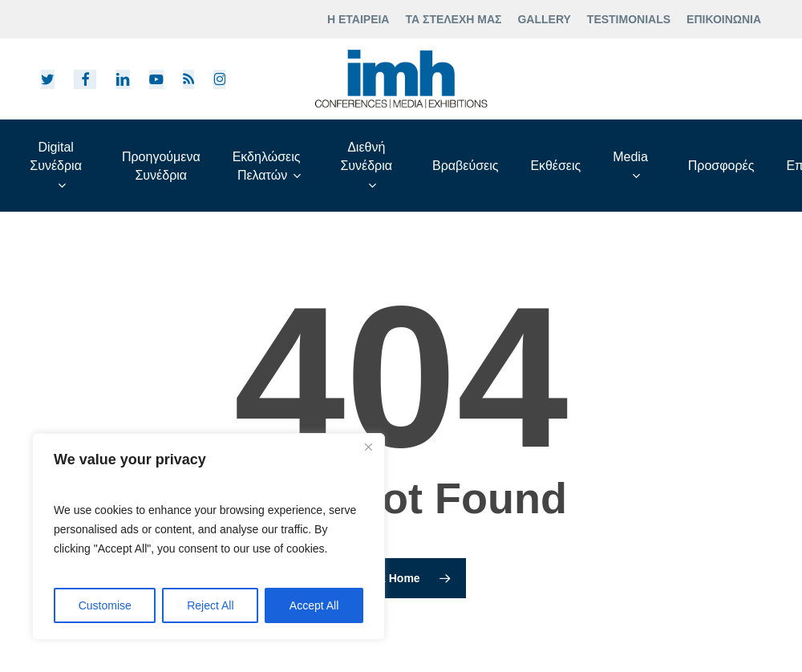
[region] (209, 536)
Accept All (314, 605)
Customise (105, 605)
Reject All (210, 605)
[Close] (368, 447)
